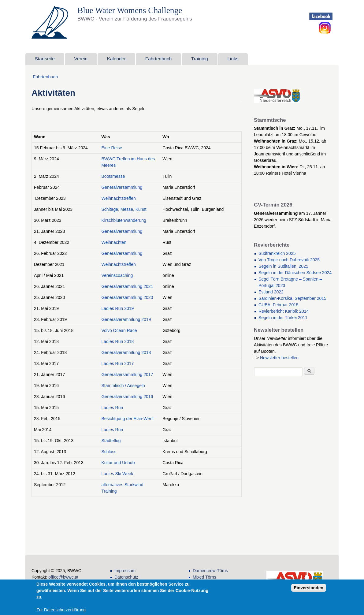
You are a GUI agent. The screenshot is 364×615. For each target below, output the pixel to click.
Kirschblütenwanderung (124, 220)
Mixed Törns (204, 577)
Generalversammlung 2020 (127, 297)
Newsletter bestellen (279, 358)
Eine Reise (112, 148)
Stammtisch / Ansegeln (123, 386)
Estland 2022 (271, 292)
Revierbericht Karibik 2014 (284, 311)
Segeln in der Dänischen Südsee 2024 (295, 273)
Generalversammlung (122, 187)
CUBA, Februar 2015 (279, 305)
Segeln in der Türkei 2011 (283, 318)
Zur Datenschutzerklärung (61, 610)
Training (200, 59)
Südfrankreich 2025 (277, 253)
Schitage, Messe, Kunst (124, 209)
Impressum (125, 571)
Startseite (45, 59)
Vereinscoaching (117, 275)
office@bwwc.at (63, 577)
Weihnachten (114, 242)
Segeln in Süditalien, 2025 (283, 266)
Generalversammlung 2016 (127, 397)
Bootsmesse (113, 176)
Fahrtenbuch (158, 59)
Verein (81, 59)
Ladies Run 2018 (117, 341)
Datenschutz (126, 577)
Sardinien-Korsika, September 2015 (292, 298)
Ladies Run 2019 (117, 308)
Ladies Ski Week (117, 474)
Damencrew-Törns (210, 571)
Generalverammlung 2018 (126, 352)
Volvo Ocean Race (119, 330)
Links (233, 59)
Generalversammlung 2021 (127, 286)
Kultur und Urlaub (118, 463)
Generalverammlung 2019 (126, 319)
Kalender (117, 59)
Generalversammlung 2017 (127, 375)
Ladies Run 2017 (117, 363)
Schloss (109, 452)
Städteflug (111, 441)
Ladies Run (112, 408)
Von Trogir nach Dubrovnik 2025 (289, 260)
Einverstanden (309, 588)
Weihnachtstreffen (118, 198)
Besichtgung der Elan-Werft (127, 419)
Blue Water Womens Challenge (131, 10)
